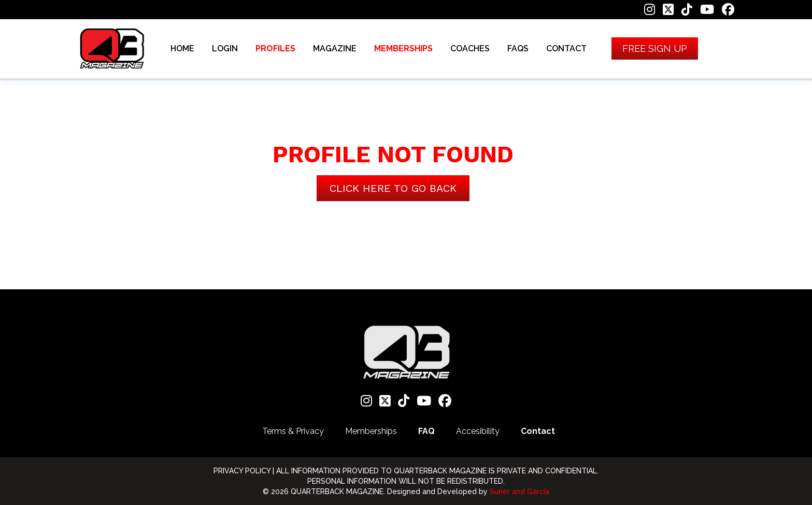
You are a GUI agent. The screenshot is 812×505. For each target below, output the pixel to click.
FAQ (426, 431)
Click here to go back (393, 188)
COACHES (470, 49)
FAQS (518, 49)
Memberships (371, 431)
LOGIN (225, 49)
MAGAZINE (335, 49)
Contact (538, 431)
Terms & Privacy (293, 431)
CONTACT (566, 49)
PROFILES (275, 49)
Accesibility (478, 431)
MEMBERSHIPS (403, 49)
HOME (182, 49)
